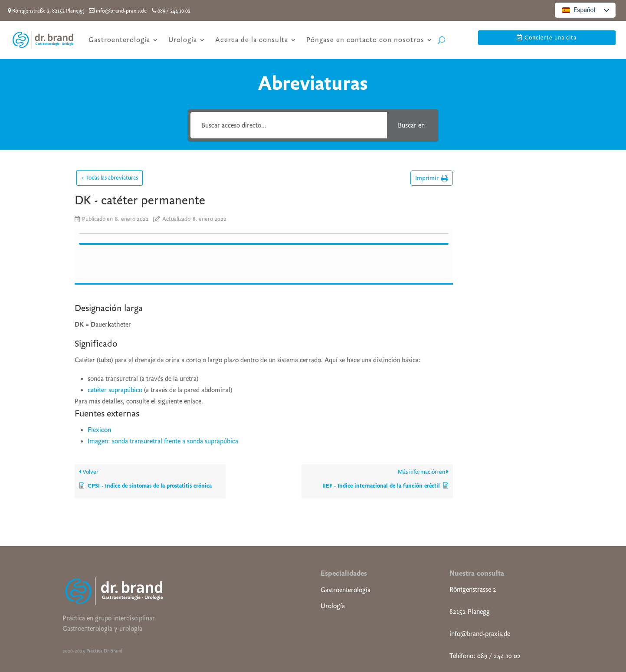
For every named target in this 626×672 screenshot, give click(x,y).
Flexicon (99, 357)
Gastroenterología (119, 40)
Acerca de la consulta (252, 40)
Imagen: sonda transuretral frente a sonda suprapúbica (163, 368)
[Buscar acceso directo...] (289, 125)
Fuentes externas (498, 209)
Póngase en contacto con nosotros (365, 40)
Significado (490, 194)
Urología (183, 40)
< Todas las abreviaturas (110, 178)
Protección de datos (392, 642)
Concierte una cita (551, 38)
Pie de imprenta (333, 642)
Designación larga (498, 179)
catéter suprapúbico (115, 317)
